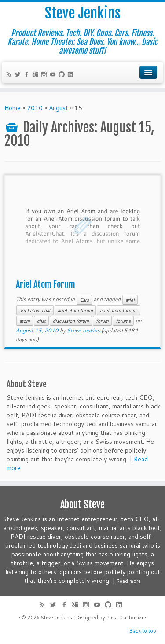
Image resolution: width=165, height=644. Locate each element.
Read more (129, 581)
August (59, 108)
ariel (130, 300)
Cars (84, 300)
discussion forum (71, 321)
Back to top (143, 631)
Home (13, 108)
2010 (35, 108)
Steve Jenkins (83, 13)
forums (123, 321)
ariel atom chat (35, 310)
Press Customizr (125, 618)
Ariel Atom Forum (46, 285)
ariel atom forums (119, 310)
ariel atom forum (75, 310)
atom (25, 321)
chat (41, 321)
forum (102, 321)
